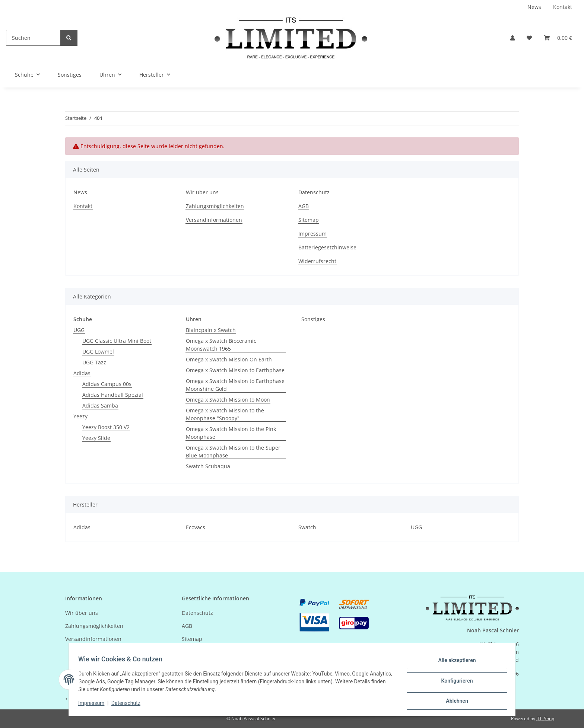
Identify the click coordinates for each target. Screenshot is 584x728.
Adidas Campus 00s (107, 384)
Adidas (82, 373)
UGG (79, 330)
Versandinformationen (214, 220)
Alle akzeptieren (454, 663)
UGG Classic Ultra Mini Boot (117, 341)
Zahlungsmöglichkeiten (215, 206)
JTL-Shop (545, 719)
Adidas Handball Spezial (113, 395)
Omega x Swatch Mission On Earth (229, 359)
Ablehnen (454, 702)
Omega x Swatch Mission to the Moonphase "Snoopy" (225, 414)
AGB (304, 206)
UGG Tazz (94, 362)
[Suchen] (33, 38)
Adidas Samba (100, 405)
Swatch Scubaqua (208, 466)
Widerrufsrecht (317, 261)
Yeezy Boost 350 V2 (106, 427)
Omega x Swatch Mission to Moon (228, 400)
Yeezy (80, 416)
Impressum (312, 234)
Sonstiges (313, 319)
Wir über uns (202, 192)
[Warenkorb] (558, 38)
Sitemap (309, 220)
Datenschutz (314, 192)
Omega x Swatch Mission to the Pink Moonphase (231, 433)
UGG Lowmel (98, 352)
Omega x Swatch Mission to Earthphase (235, 370)
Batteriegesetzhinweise (327, 247)
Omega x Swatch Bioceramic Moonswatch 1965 (221, 345)
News (534, 7)
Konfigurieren (454, 682)
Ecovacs (196, 527)
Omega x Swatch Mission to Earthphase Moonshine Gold (235, 385)
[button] (512, 38)
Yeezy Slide (96, 438)
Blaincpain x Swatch (211, 330)
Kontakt (563, 7)
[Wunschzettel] (529, 38)
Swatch (307, 527)
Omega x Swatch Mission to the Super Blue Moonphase (233, 451)
